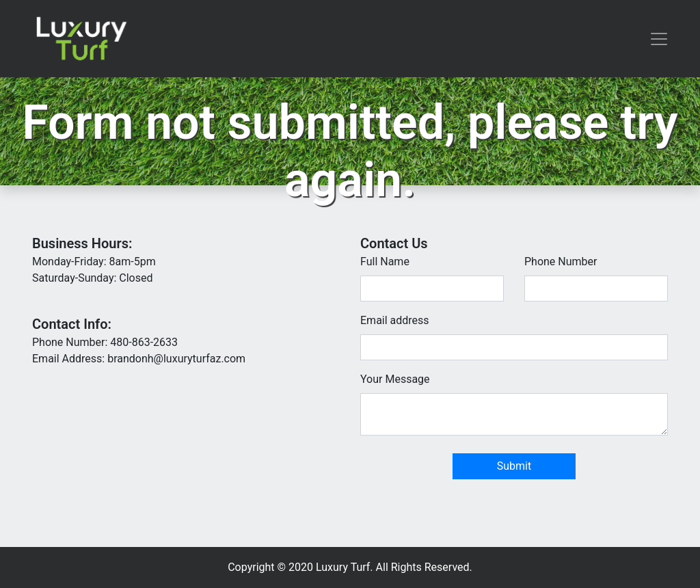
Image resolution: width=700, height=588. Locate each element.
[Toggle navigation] (659, 39)
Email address (395, 320)
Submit (514, 466)
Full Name (385, 262)
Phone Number (561, 262)
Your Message (395, 379)
